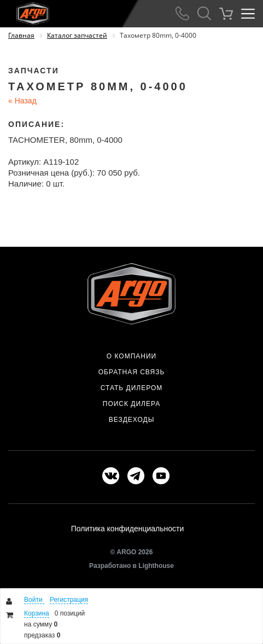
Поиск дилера (131, 404)
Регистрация (69, 600)
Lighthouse (156, 566)
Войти (34, 600)
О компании (131, 356)
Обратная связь (132, 372)
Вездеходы (132, 420)
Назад (22, 101)
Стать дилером (132, 388)
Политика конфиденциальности (128, 529)
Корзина (37, 613)
